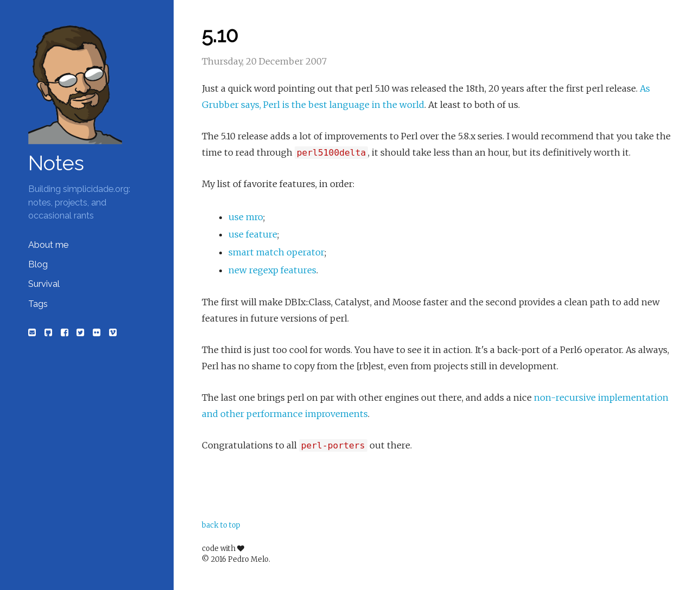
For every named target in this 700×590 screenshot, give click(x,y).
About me (48, 245)
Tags (38, 304)
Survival (44, 284)
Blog (38, 264)
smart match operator (276, 252)
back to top (221, 525)
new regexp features (272, 270)
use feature (253, 234)
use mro (246, 217)
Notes (56, 163)
